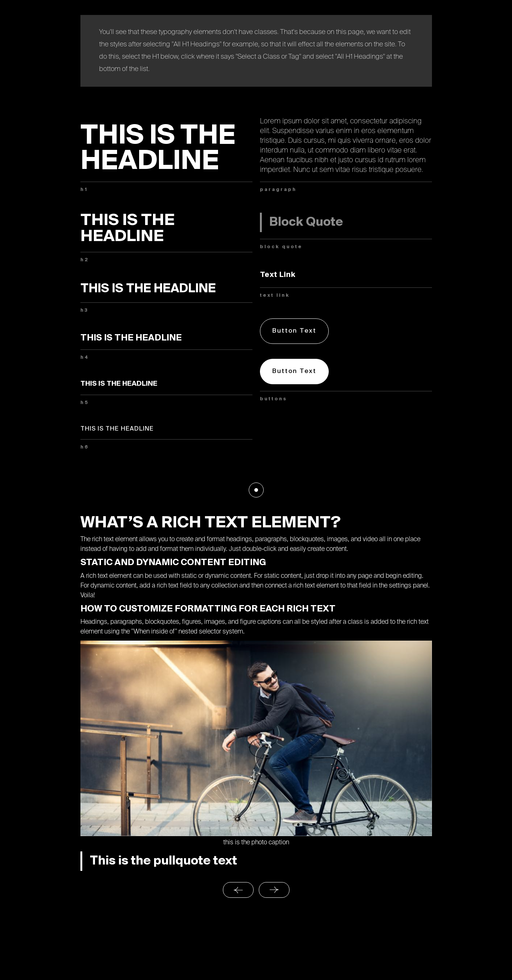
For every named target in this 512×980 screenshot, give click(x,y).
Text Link (278, 275)
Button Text (294, 331)
